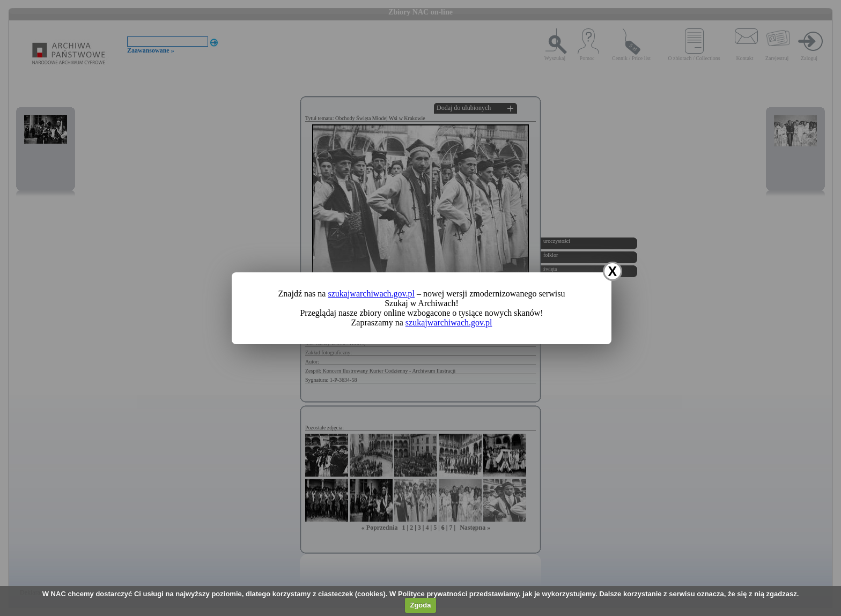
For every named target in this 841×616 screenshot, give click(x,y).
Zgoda (420, 605)
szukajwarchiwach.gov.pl (371, 294)
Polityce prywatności (433, 594)
